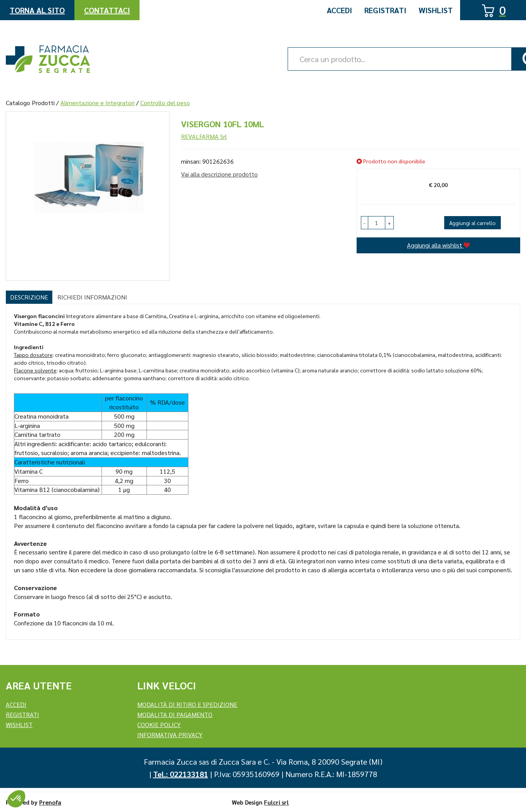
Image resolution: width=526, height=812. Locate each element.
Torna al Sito (37, 10)
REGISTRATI (22, 714)
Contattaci (107, 10)
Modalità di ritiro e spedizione (187, 704)
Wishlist (436, 10)
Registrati (385, 10)
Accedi (339, 10)
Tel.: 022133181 (181, 774)
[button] (365, 223)
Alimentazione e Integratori (97, 103)
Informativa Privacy (170, 735)
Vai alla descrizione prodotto (219, 174)
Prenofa (50, 802)
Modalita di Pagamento (175, 714)
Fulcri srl (276, 802)
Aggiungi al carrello (473, 223)
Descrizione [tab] (29, 297)
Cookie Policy (159, 725)
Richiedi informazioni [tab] (92, 297)
